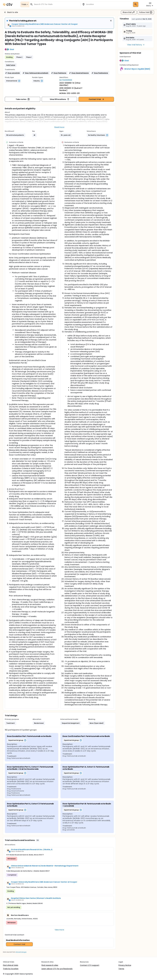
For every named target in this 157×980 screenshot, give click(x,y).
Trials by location (11, 969)
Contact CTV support (90, 965)
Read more (59, 127)
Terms (121, 969)
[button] (11, 65)
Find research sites (50, 965)
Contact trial (96, 99)
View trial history (136, 45)
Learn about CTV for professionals (57, 969)
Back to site (11, 12)
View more (59, 930)
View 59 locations (60, 99)
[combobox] (56, 4)
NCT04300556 (66, 80)
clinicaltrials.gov (21, 952)
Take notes (23, 99)
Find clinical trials (11, 965)
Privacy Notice (125, 965)
